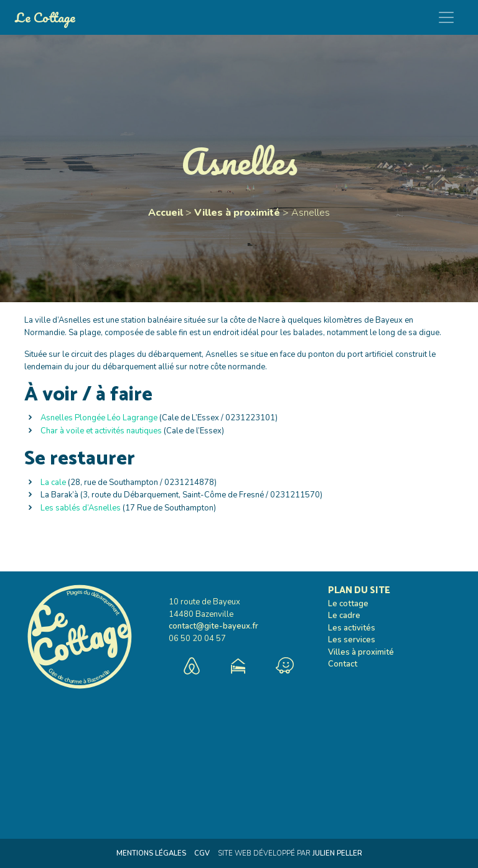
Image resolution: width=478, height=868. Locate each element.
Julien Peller (337, 853)
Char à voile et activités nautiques (101, 431)
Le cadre (344, 616)
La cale (53, 482)
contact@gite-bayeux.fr (213, 626)
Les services (352, 640)
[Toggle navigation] (446, 17)
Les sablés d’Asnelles (81, 508)
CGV (202, 853)
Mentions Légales (151, 853)
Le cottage (348, 604)
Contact (343, 664)
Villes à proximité (237, 213)
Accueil (166, 213)
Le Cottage (45, 17)
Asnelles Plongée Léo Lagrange (99, 418)
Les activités (352, 628)
